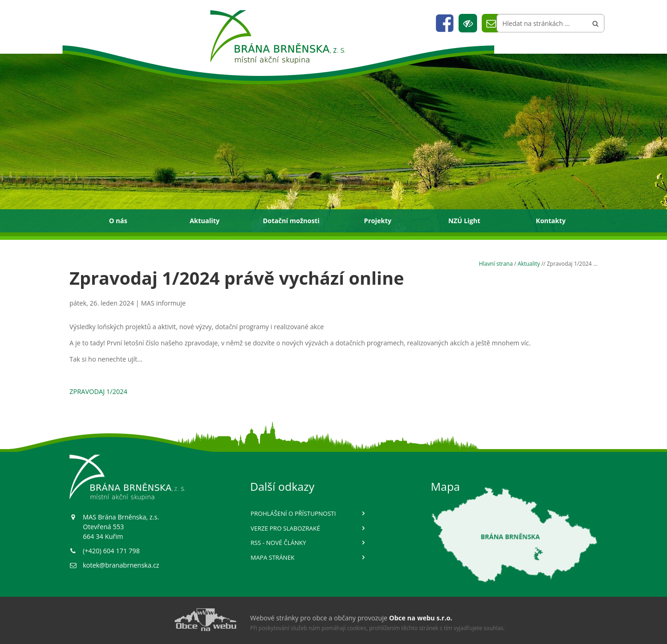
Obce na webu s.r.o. (421, 618)
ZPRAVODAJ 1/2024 (98, 391)
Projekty (378, 221)
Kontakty (551, 221)
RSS (278, 543)
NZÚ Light (464, 221)
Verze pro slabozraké (285, 528)
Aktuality (205, 221)
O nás (118, 221)
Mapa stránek (273, 557)
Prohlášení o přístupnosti (293, 513)
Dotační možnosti (291, 221)
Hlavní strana (496, 263)
